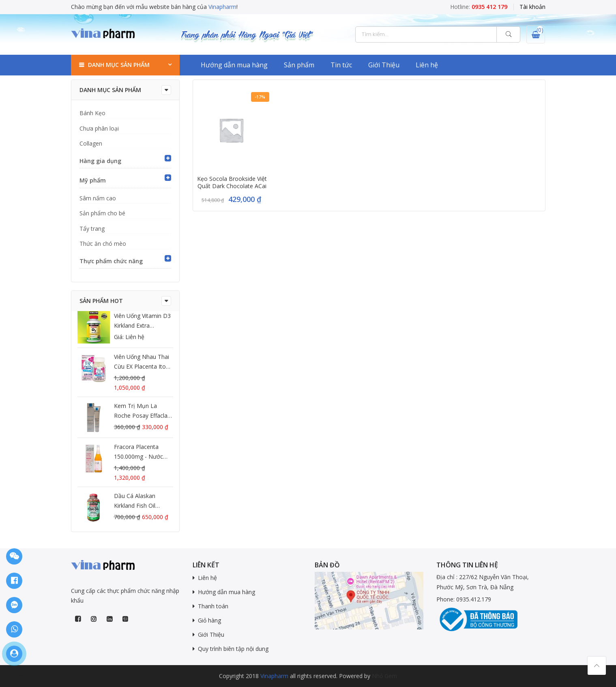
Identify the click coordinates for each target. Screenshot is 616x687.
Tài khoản (532, 7)
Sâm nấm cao (98, 198)
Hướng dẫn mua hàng (234, 65)
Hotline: (479, 7)
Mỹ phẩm (93, 180)
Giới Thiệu (384, 65)
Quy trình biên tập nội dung (233, 649)
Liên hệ (427, 65)
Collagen (91, 143)
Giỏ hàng (209, 620)
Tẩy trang (92, 229)
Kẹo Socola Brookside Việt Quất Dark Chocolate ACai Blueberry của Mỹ (232, 186)
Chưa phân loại (99, 128)
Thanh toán (213, 606)
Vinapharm (222, 7)
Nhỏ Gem (384, 676)
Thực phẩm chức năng (111, 261)
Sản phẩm (299, 65)
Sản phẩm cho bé (102, 213)
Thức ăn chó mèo (103, 244)
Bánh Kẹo (92, 113)
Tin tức (341, 65)
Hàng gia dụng (100, 161)
